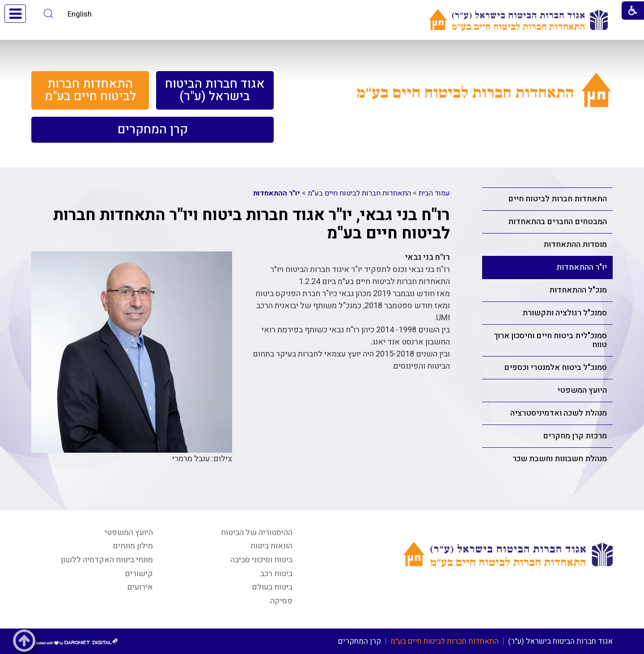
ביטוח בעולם (272, 587)
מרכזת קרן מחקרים (575, 436)
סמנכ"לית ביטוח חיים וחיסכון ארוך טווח (550, 340)
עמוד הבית (434, 193)
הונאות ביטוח (271, 546)
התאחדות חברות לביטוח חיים (557, 199)
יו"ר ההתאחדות (582, 267)
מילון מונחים (133, 546)
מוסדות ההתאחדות (575, 244)
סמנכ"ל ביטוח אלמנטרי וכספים (555, 367)
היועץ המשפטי (582, 390)
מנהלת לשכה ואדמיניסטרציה (559, 413)
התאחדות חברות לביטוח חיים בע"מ (359, 193)
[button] (49, 14)
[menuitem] (215, 90)
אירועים (140, 587)
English (80, 14)
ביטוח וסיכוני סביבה (261, 560)
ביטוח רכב (276, 574)
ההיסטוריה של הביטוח (257, 533)
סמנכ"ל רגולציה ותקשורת (565, 313)
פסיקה (281, 601)
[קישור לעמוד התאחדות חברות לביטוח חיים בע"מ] (484, 100)
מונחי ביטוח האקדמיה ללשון (107, 560)
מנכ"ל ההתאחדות (578, 290)
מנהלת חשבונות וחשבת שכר (560, 459)
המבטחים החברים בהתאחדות (557, 222)
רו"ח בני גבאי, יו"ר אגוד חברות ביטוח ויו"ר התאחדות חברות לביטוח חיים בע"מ (252, 224)
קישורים (139, 574)
